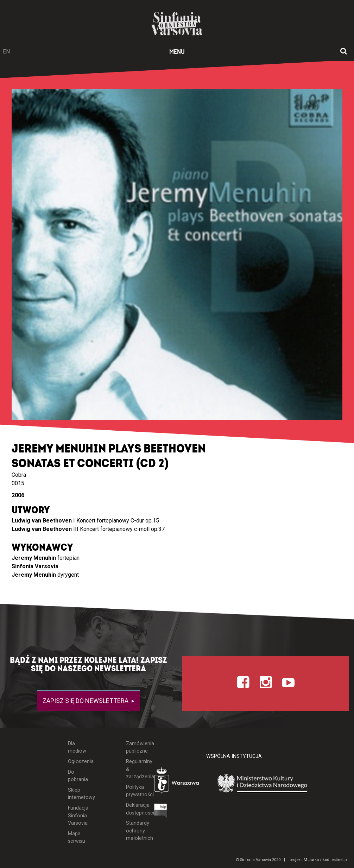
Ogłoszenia (77, 762)
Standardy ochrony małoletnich (135, 831)
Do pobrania (77, 776)
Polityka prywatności (135, 791)
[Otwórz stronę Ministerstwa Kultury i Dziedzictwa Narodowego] (263, 784)
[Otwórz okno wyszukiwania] (344, 52)
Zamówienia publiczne (135, 747)
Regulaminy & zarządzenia (135, 769)
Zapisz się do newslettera (86, 701)
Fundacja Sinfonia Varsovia (77, 816)
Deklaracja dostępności (135, 809)
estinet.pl (340, 860)
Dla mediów (77, 747)
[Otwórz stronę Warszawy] (177, 782)
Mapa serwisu (77, 838)
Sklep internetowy (77, 794)
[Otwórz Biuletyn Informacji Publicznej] (161, 813)
